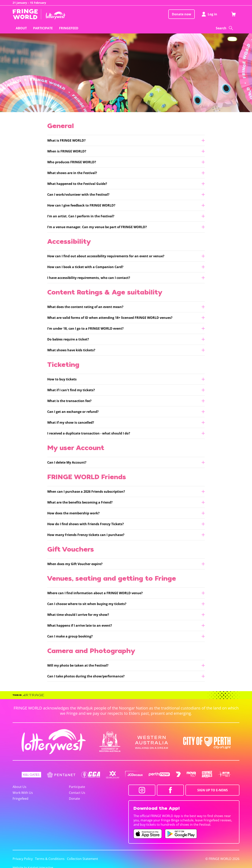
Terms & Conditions (50, 859)
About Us (19, 787)
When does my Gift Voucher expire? (75, 564)
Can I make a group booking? (70, 636)
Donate (74, 799)
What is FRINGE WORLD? (66, 140)
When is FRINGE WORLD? (67, 151)
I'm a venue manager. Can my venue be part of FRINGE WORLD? (97, 227)
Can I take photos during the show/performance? (86, 676)
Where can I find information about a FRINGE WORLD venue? (95, 593)
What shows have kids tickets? (71, 350)
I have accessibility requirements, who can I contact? (89, 278)
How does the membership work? (73, 513)
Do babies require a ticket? (68, 339)
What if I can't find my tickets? (71, 390)
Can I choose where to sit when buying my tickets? (87, 604)
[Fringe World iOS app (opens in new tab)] (148, 834)
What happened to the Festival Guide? (77, 184)
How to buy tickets (62, 379)
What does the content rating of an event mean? (85, 307)
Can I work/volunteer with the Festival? (78, 195)
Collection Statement (82, 859)
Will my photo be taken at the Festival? (78, 665)
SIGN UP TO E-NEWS (213, 790)
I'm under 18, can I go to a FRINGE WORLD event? (85, 328)
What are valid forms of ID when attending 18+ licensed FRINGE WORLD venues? (110, 318)
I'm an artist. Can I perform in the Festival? (81, 216)
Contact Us (77, 793)
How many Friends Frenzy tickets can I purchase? (86, 535)
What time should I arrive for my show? (78, 615)
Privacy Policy (23, 859)
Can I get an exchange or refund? (73, 412)
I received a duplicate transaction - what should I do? (89, 433)
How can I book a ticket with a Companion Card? (85, 267)
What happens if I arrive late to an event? (80, 625)
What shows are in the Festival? (72, 173)
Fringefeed (20, 799)
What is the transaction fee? (69, 401)
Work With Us (23, 793)
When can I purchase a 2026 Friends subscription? (86, 492)
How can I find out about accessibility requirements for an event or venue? (106, 256)
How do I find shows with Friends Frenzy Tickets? (86, 524)
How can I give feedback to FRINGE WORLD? (81, 205)
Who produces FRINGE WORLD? (72, 162)
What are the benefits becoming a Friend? (80, 502)
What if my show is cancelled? (71, 422)
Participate (77, 787)
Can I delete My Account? (67, 462)
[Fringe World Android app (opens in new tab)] (181, 834)
